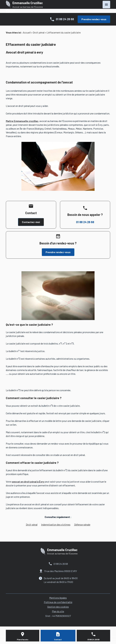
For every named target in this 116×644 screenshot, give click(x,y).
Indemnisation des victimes (56, 524)
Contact (58, 639)
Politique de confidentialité (58, 602)
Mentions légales (58, 598)
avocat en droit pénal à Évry (28, 482)
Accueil (27, 32)
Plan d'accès (23, 639)
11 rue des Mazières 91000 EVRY (61, 571)
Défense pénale (82, 524)
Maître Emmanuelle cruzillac (22, 121)
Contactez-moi (31, 222)
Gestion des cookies (58, 607)
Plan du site (58, 611)
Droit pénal (39, 32)
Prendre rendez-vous (94, 19)
